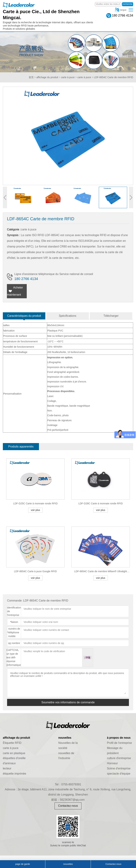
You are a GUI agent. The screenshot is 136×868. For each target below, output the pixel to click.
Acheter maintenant (15, 291)
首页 (31, 77)
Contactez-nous (68, 806)
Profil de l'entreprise (119, 743)
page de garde (23, 864)
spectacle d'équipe (119, 774)
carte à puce (68, 77)
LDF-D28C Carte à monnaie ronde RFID (101, 503)
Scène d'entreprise (119, 768)
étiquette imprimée (15, 774)
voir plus (35, 510)
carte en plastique (14, 753)
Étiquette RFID (12, 743)
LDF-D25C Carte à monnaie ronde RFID (36, 503)
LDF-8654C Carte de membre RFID (114, 77)
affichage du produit (47, 77)
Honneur (112, 763)
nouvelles (68, 864)
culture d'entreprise (119, 758)
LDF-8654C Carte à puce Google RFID (35, 571)
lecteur (7, 768)
